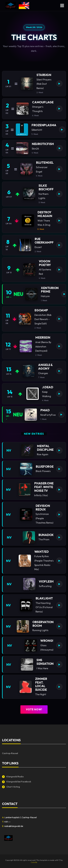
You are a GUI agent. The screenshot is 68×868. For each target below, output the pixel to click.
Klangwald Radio (13, 777)
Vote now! (34, 709)
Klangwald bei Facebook (17, 782)
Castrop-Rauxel (10, 753)
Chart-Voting (11, 787)
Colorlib (34, 862)
